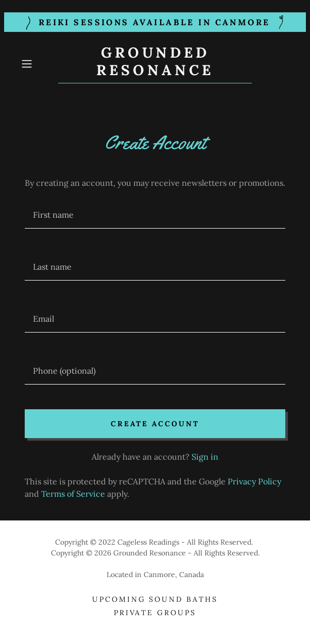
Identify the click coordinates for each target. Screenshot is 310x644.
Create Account (155, 424)
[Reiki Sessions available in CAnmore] (155, 22)
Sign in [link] (205, 457)
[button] (37, 64)
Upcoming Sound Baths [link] (155, 599)
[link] (155, 64)
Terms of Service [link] (73, 494)
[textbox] (155, 215)
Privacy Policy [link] (254, 481)
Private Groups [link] (155, 613)
